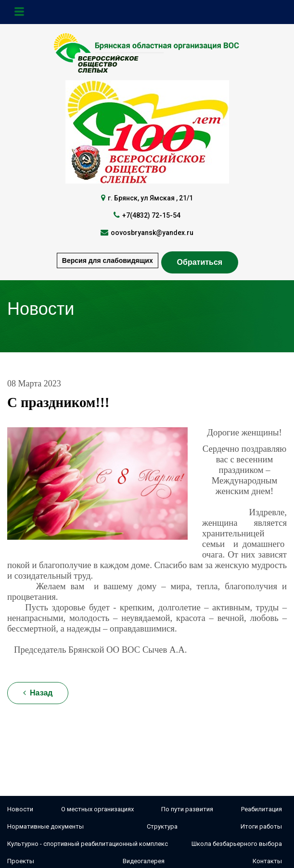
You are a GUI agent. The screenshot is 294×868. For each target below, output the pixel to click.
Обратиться (200, 262)
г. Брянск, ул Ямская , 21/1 (150, 198)
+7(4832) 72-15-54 (151, 215)
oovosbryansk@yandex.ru (152, 233)
